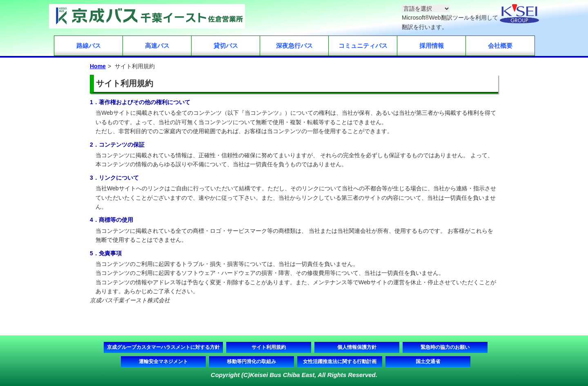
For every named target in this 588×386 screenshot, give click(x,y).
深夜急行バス (294, 46)
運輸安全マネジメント (163, 361)
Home (98, 66)
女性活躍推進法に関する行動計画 (340, 361)
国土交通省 (428, 361)
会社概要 (500, 46)
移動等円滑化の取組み (252, 361)
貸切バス (226, 46)
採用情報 (432, 46)
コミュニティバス (363, 46)
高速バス (157, 46)
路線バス (89, 46)
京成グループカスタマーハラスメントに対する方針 (163, 347)
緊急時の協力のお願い (445, 347)
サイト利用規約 (269, 347)
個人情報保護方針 (357, 347)
